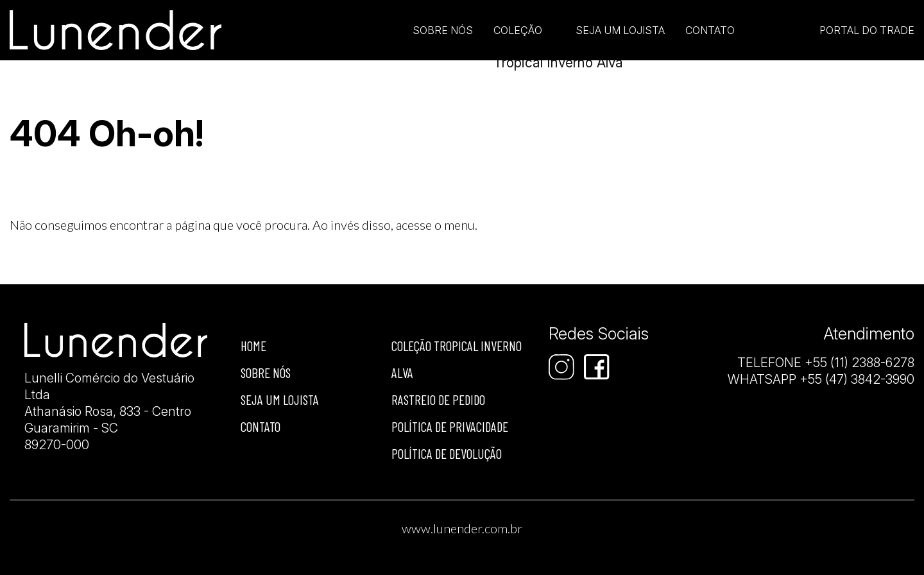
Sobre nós (266, 373)
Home (253, 346)
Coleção (518, 30)
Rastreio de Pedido (438, 399)
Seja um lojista (620, 30)
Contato (710, 30)
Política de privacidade (450, 426)
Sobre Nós (443, 30)
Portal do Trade (867, 30)
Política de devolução (447, 453)
